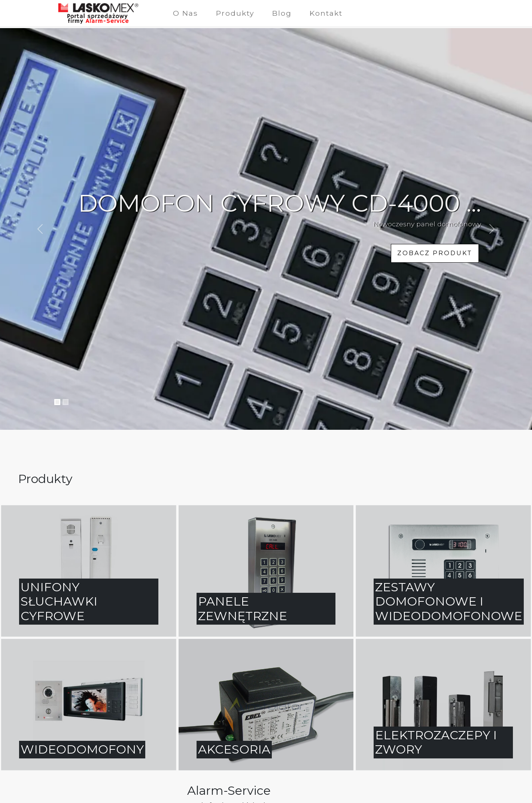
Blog (282, 13)
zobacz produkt (435, 253)
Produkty (235, 13)
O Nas (186, 13)
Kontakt (326, 13)
